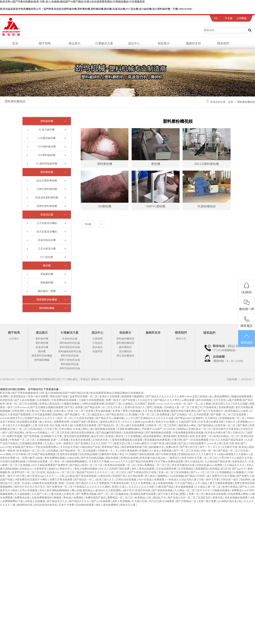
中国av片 (231, 422)
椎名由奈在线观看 (216, 494)
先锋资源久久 (240, 461)
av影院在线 (105, 476)
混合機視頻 (125, 351)
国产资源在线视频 (163, 490)
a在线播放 (53, 451)
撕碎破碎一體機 (47, 291)
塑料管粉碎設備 (70, 356)
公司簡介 (14, 339)
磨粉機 (156, 164)
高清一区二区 (65, 418)
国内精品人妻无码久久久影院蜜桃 (102, 490)
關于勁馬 (45, 43)
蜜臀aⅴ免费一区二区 (192, 494)
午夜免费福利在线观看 (64, 400)
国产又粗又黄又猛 (168, 494)
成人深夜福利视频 (163, 483)
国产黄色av (28, 447)
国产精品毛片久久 (57, 501)
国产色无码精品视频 (93, 458)
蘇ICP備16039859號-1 (113, 379)
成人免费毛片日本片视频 (221, 476)
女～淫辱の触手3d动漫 (30, 458)
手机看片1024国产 (152, 429)
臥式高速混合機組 (47, 232)
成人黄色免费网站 (220, 396)
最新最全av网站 (188, 425)
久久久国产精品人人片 (188, 483)
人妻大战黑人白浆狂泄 (62, 494)
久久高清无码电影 (84, 418)
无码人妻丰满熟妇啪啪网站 (55, 490)
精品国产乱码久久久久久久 (92, 472)
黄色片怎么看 (128, 505)
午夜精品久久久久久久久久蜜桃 (92, 487)
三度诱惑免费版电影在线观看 (126, 440)
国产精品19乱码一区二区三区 (87, 465)
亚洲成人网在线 (115, 436)
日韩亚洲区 (19, 411)
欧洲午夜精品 (230, 487)
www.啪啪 (6, 454)
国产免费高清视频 (87, 494)
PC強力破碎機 (47, 130)
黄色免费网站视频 (55, 458)
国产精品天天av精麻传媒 (110, 418)
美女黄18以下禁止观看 (40, 411)
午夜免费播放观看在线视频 (188, 433)
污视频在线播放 (221, 490)
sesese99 (4, 418)
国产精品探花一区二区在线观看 (78, 451)
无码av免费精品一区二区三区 (154, 465)
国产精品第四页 (116, 415)
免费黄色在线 (22, 498)
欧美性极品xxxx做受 (237, 411)
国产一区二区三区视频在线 (114, 494)
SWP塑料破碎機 (47, 147)
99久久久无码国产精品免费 (115, 469)
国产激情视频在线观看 (159, 433)
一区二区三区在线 (60, 433)
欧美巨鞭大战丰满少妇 (153, 458)
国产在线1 (173, 498)
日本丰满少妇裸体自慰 (211, 422)
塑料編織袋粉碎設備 (70, 351)
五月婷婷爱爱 (202, 415)
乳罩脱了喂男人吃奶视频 (127, 411)
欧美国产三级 (114, 404)
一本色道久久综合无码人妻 (182, 480)
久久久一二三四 (56, 476)
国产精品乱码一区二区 (111, 425)
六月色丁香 (51, 429)
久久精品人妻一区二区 (208, 487)
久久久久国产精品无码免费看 (137, 461)
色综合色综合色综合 (46, 505)
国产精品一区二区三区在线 (233, 451)
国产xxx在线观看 (101, 501)
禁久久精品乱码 (194, 461)
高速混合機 (47, 215)
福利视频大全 (157, 447)
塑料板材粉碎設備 (70, 343)
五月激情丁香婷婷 (145, 404)
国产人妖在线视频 (25, 400)
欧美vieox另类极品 (37, 433)
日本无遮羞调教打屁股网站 (48, 415)
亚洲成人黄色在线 (50, 404)
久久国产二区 (40, 494)
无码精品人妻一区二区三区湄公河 (183, 407)
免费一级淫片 (114, 400)
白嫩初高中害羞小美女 (112, 454)
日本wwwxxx (22, 407)
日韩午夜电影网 (129, 451)
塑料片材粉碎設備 (70, 360)
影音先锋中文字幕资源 (226, 429)
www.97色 (6, 447)
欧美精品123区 (143, 498)
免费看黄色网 (62, 422)
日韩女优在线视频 (126, 480)
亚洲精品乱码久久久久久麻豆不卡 (198, 454)
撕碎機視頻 (125, 347)
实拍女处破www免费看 (210, 465)
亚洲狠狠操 (43, 440)
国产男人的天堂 (189, 447)
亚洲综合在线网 (129, 458)
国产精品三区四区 (195, 476)
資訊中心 (134, 43)
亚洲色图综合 (19, 396)
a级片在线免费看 (135, 425)
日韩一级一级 (209, 451)
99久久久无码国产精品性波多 (227, 440)
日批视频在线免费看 (31, 443)
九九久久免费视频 (141, 483)
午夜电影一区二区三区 (22, 440)
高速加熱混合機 (47, 240)
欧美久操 (67, 425)
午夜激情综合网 (120, 483)
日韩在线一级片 (230, 480)
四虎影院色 (7, 400)
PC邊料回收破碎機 (47, 164)
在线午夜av (60, 411)
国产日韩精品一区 (182, 415)
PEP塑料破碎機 (47, 155)
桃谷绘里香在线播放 (83, 433)
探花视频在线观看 (27, 422)
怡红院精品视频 (89, 454)
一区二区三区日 (118, 472)
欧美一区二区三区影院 (81, 411)
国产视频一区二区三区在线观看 (229, 415)
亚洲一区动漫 (22, 483)
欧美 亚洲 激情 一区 (201, 436)
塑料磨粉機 (47, 172)
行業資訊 (97, 343)
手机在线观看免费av (47, 447)
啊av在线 (77, 490)
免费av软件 (172, 447)
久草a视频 (132, 415)
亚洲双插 (183, 436)
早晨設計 (85, 379)
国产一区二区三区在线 (187, 451)
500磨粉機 (105, 206)
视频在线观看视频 (242, 396)
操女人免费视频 (163, 451)
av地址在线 (73, 458)
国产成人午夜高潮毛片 (211, 411)
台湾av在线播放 (29, 490)
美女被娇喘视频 (185, 487)
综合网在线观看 (85, 505)
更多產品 (97, 347)
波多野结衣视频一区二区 (84, 396)
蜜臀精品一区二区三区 (120, 498)
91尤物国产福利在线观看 (141, 454)
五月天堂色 (220, 400)
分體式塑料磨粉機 (47, 189)
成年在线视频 (204, 400)
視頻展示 (164, 43)
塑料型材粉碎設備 (70, 368)
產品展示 (75, 43)
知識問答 (97, 351)
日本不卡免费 (67, 505)
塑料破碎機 (47, 121)
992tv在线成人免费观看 (151, 480)
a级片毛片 (128, 490)
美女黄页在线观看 (81, 440)
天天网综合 (212, 418)
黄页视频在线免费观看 (157, 440)
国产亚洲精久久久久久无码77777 (94, 443)
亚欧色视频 (112, 458)
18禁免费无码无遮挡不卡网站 (31, 480)
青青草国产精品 (111, 447)
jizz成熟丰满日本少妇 (230, 501)
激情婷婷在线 (25, 505)
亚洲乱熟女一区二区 (200, 429)
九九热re (49, 443)
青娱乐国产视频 (59, 396)
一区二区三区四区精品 (30, 429)
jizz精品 (70, 476)
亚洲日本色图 (143, 490)
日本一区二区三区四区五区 (196, 498)
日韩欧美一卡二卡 (108, 451)
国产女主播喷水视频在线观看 (47, 407)
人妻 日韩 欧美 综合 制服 (47, 425)
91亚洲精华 (197, 418)
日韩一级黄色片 (65, 443)
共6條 (88, 224)
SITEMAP (246, 379)
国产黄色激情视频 (86, 476)
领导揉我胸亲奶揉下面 (135, 447)
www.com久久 (165, 404)
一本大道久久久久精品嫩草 (16, 425)
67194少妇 (170, 429)
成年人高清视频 (121, 501)
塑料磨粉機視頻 (15, 101)
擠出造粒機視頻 (125, 356)
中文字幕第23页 (22, 454)
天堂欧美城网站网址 (129, 429)
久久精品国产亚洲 (187, 422)
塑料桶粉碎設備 (70, 364)
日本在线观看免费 (167, 469)
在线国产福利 (79, 422)
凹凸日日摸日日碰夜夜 (162, 501)
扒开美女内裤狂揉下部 (218, 433)
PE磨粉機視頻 (207, 206)
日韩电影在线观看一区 (40, 461)
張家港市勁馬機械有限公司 (45, 379)
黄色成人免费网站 (74, 498)
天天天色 (147, 411)
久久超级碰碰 (22, 494)
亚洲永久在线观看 (110, 396)
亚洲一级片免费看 (38, 396)
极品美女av (99, 415)
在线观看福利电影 (134, 433)
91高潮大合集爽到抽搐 (13, 461)
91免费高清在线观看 (85, 425)
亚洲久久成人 (120, 487)
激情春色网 (170, 436)
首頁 (15, 43)
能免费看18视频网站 (133, 396)
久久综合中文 (145, 400)
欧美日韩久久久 (222, 404)
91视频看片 (240, 472)
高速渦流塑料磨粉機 (47, 198)
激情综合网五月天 (110, 422)
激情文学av (17, 418)
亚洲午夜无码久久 (135, 407)
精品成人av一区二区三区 (61, 472)
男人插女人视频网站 (157, 476)
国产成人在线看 (74, 407)
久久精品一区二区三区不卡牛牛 (192, 490)
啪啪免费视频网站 (77, 461)
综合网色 (246, 480)
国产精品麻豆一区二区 (78, 415)
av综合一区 (180, 404)
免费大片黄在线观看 (61, 480)
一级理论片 (174, 458)
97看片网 (177, 440)
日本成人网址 (81, 429)
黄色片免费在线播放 (86, 469)
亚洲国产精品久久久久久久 (40, 418)
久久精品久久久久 (235, 465)
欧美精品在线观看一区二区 (120, 465)
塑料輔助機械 (47, 308)
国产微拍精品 (206, 425)
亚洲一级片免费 (208, 501)
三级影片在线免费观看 (92, 400)
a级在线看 (171, 443)
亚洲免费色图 (226, 407)
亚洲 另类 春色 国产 (235, 443)
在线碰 (16, 447)
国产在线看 (129, 400)
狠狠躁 (58, 498)
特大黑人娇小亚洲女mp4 (31, 476)
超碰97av (54, 469)
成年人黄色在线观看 (143, 469)
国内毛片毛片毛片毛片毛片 (30, 487)
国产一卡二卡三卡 (210, 447)
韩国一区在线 (67, 483)
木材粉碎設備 (70, 339)
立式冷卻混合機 (47, 249)
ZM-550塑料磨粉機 (207, 164)
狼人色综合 (46, 422)
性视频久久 (146, 451)
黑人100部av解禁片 (139, 443)
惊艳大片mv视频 (165, 422)
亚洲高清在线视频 (68, 454)
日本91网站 (65, 429)
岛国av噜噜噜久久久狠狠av (234, 454)
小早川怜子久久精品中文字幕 (236, 458)
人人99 (130, 418)
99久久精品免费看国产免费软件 (50, 465)
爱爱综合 (93, 422)
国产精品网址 (17, 433)
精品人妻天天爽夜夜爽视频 (218, 483)
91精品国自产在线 (90, 447)
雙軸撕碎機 (47, 283)
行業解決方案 (104, 43)
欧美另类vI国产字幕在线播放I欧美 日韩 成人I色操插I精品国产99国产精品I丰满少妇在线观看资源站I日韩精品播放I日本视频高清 (72, 2)
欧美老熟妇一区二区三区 (31, 451)
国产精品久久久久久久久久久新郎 (166, 396)
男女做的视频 (103, 411)
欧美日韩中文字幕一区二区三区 (200, 458)
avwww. (115, 461)
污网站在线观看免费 (93, 404)
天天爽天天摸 (230, 447)
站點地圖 (232, 379)
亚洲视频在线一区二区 (232, 418)
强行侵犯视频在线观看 (103, 429)
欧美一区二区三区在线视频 (22, 404)
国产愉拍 (243, 425)
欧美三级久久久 (106, 480)
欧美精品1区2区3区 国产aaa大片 (228, 469)
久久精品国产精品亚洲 (218, 461)
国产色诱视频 (32, 436)
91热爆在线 (211, 407)
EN (216, 18)
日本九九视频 (240, 404)
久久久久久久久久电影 (142, 487)
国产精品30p (182, 418)
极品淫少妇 (98, 436)
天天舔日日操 (140, 501)
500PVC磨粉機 (156, 206)
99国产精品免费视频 (44, 454)
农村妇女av (26, 469)
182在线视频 (176, 476)
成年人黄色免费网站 (107, 505)
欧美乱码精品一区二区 (227, 436)
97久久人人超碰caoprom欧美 (138, 422)
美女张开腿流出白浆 (184, 465)
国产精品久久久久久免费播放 (93, 483)
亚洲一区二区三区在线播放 (174, 472)
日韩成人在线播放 (35, 501)
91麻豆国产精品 (165, 487)
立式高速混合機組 (47, 223)
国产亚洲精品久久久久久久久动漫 (155, 418)
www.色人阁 (215, 443)
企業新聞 (97, 339)
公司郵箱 (241, 18)
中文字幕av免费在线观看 (169, 461)
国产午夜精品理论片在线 (143, 472)
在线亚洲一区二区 (226, 425)
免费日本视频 (15, 436)
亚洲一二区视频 (60, 440)
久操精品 (128, 404)
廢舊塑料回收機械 (47, 300)
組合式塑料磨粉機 (47, 181)
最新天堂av (120, 443)
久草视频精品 (225, 472)
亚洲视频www (246, 422)
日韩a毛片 (238, 433)
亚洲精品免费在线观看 (143, 494)
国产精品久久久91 (80, 501)
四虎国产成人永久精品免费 (128, 476)
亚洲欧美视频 (162, 411)
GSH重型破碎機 (46, 138)
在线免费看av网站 (238, 494)
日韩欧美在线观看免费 (45, 483)
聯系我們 (223, 43)
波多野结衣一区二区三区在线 (29, 472)
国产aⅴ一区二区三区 (203, 472)
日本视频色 (43, 400)
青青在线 (218, 498)
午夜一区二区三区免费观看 (155, 415)
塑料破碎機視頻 (125, 339)
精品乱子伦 (160, 498)
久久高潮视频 (133, 436)
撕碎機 (47, 266)
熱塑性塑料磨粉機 (47, 206)
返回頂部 (247, 339)
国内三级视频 (155, 407)
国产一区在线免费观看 (196, 440)
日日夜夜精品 (186, 469)
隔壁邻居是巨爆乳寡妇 (184, 411)
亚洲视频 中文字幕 (52, 436)
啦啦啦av (182, 429)
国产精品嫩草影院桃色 (109, 433)
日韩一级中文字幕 (209, 480)
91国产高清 (158, 443)
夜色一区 (60, 461)
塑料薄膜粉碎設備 (70, 347)
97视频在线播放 (71, 404)
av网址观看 (188, 400)
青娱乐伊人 (66, 469)
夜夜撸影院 (202, 469)
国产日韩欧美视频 (167, 454)
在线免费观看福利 (42, 498)
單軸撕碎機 (47, 274)
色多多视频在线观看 (236, 498)
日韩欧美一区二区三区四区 (162, 425)
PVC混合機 (47, 257)
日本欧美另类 (100, 440)
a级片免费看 (235, 400)
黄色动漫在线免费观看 (77, 436)
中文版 (229, 18)
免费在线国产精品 (96, 498)
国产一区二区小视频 (200, 404)
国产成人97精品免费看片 (192, 443)
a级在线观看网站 (152, 436)
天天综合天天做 (69, 447)
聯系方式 (181, 339)
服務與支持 (193, 43)
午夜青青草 (41, 469)
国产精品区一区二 (85, 480)
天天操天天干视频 (99, 461)
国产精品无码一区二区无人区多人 (104, 407)
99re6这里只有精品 (197, 396)
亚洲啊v (5, 396)
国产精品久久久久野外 (167, 400)
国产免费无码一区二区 (60, 487)
